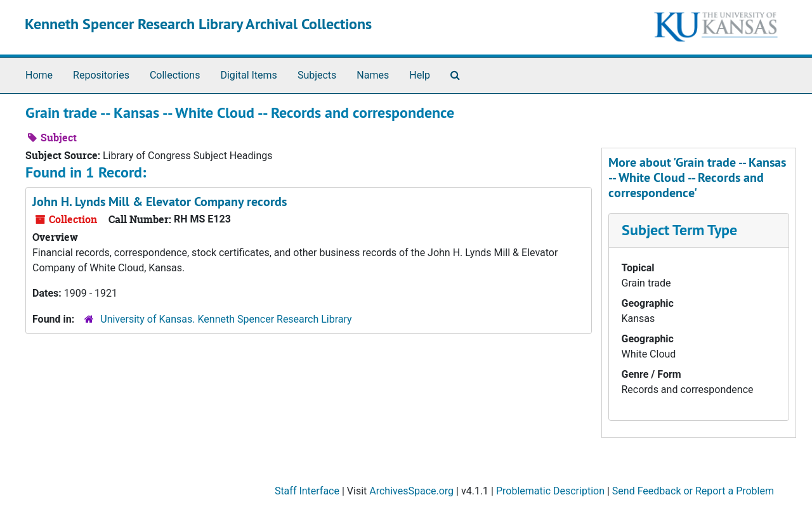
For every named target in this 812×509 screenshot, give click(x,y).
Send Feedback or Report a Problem (693, 491)
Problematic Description (550, 491)
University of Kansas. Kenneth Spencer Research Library (226, 319)
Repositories (101, 75)
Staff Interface (307, 491)
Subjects (317, 75)
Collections (175, 75)
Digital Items (248, 75)
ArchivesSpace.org (411, 491)
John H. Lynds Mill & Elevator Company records (160, 202)
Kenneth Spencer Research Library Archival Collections (198, 24)
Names (373, 75)
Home (39, 75)
